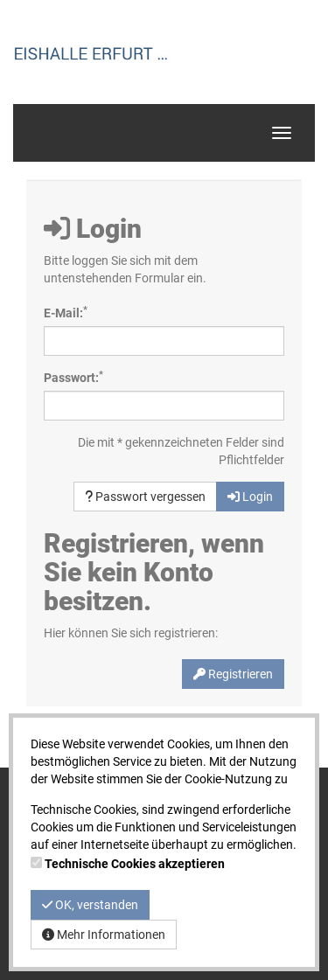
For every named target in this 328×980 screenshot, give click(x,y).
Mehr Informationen (104, 935)
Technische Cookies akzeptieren (135, 864)
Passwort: (73, 377)
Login (250, 497)
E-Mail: (66, 312)
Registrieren (233, 674)
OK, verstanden (90, 905)
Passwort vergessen (145, 497)
